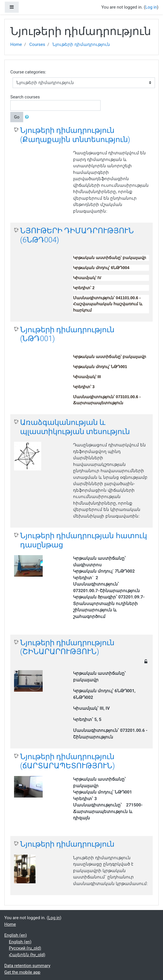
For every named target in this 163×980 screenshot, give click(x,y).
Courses (37, 44)
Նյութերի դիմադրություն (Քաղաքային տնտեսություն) (75, 135)
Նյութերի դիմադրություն (81, 44)
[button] (28, 117)
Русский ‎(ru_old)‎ (25, 948)
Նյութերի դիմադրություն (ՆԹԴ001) (67, 334)
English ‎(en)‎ (16, 935)
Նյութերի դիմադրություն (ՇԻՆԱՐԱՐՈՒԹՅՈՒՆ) (67, 647)
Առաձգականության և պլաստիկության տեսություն (75, 427)
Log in (151, 7)
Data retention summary (27, 966)
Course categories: (28, 72)
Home (16, 44)
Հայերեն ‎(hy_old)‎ (27, 955)
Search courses (25, 97)
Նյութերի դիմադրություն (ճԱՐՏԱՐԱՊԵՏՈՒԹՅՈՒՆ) (67, 761)
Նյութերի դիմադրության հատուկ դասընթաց (84, 540)
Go (17, 117)
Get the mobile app (22, 972)
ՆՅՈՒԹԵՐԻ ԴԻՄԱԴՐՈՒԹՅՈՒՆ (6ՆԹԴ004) (77, 235)
